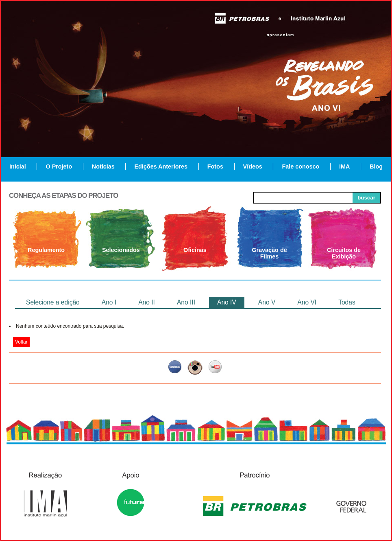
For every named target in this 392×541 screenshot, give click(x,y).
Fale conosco (301, 166)
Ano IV (227, 302)
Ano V (267, 302)
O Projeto (59, 166)
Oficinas (195, 250)
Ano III (186, 302)
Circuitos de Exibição (344, 253)
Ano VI (307, 302)
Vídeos (253, 166)
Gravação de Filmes (269, 253)
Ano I (109, 302)
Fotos (215, 166)
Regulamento (46, 250)
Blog (376, 166)
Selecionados (121, 250)
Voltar (21, 342)
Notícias (103, 166)
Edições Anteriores (161, 166)
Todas (347, 302)
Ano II (147, 302)
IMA (344, 166)
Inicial (18, 166)
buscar (366, 198)
